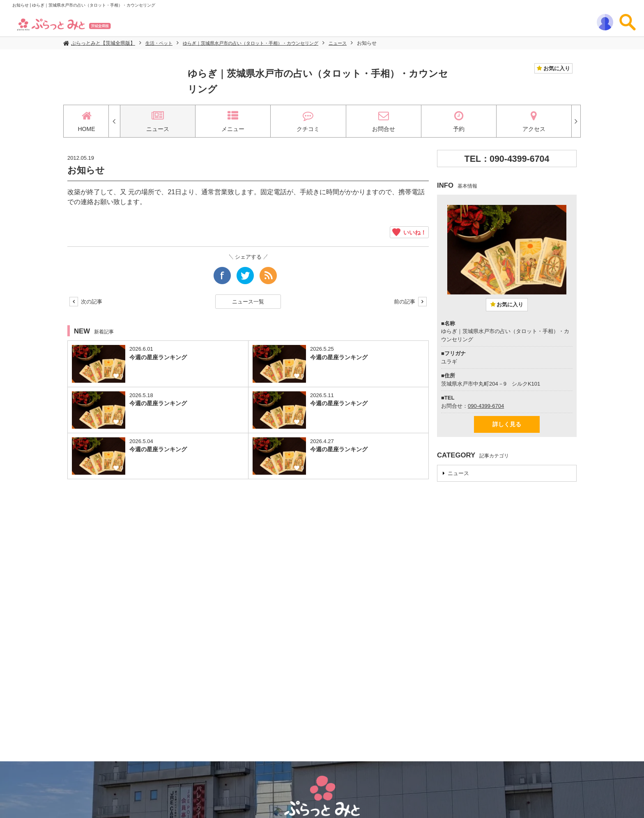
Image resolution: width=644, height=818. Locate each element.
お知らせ (383, 43)
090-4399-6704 (486, 406)
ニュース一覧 (248, 302)
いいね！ (409, 232)
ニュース (353, 43)
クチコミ (308, 122)
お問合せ (384, 122)
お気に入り (556, 68)
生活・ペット (160, 43)
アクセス (534, 122)
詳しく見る (507, 424)
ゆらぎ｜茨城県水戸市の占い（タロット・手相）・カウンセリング (259, 43)
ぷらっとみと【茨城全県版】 (103, 43)
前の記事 (410, 302)
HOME (86, 122)
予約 (459, 122)
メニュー (233, 122)
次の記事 (86, 302)
